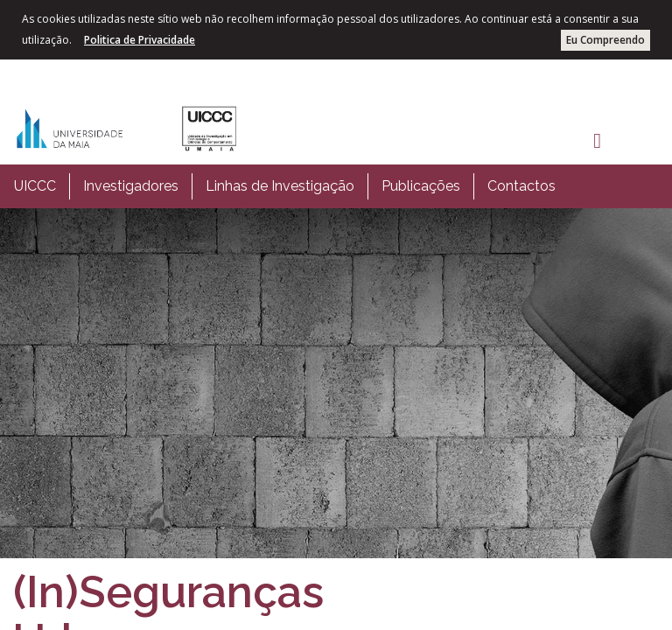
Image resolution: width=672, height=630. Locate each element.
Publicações (421, 186)
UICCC (35, 186)
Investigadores (131, 186)
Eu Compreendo (605, 40)
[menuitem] (35, 186)
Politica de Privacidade (140, 40)
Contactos (521, 186)
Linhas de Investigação (280, 186)
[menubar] (285, 186)
